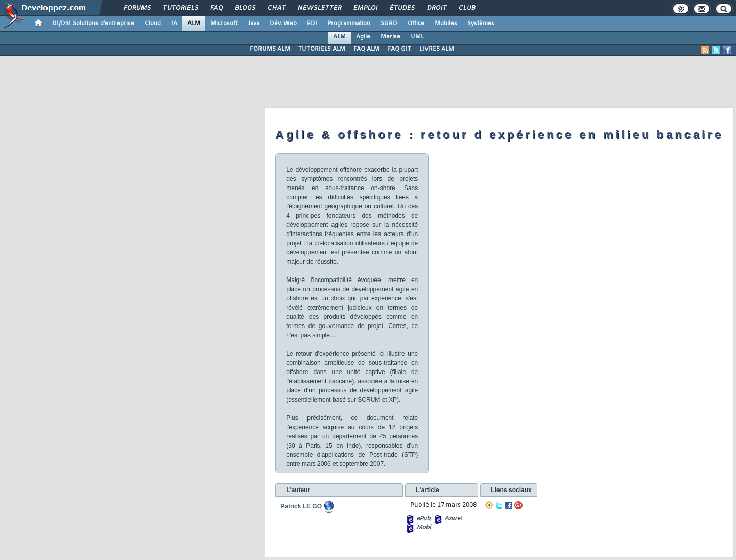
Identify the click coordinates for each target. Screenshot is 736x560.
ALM (194, 24)
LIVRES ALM (437, 49)
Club (466, 8)
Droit (436, 8)
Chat (276, 8)
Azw (450, 519)
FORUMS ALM (270, 49)
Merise (390, 37)
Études (402, 8)
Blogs (245, 8)
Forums (137, 8)
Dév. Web (283, 24)
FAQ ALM (366, 49)
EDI (312, 24)
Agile (363, 37)
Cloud (153, 24)
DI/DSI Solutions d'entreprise (93, 24)
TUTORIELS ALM (322, 49)
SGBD (389, 24)
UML (417, 37)
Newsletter (319, 8)
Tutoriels (180, 8)
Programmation (349, 24)
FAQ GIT (399, 49)
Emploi (365, 8)
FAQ (216, 8)
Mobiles (446, 24)
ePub (423, 519)
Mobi (423, 528)
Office (416, 24)
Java (254, 24)
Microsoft (224, 24)
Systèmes (481, 24)
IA (174, 24)
